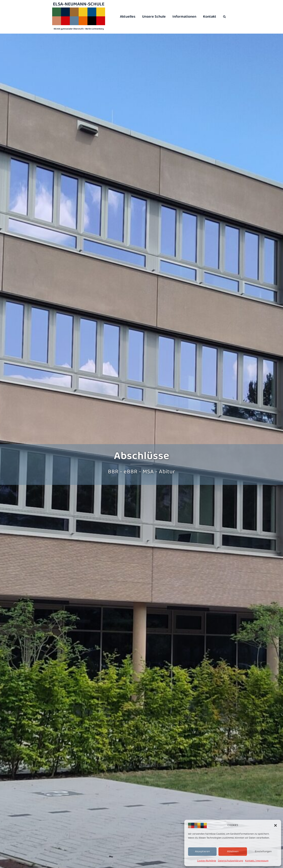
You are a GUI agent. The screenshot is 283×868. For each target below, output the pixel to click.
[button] (275, 825)
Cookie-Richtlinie (207, 861)
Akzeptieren (202, 851)
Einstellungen (263, 851)
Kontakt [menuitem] (210, 17)
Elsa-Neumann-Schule (79, 4)
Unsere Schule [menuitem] (154, 17)
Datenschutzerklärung (231, 861)
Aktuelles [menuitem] (128, 17)
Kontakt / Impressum (257, 861)
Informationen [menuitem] (184, 17)
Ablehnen (233, 851)
